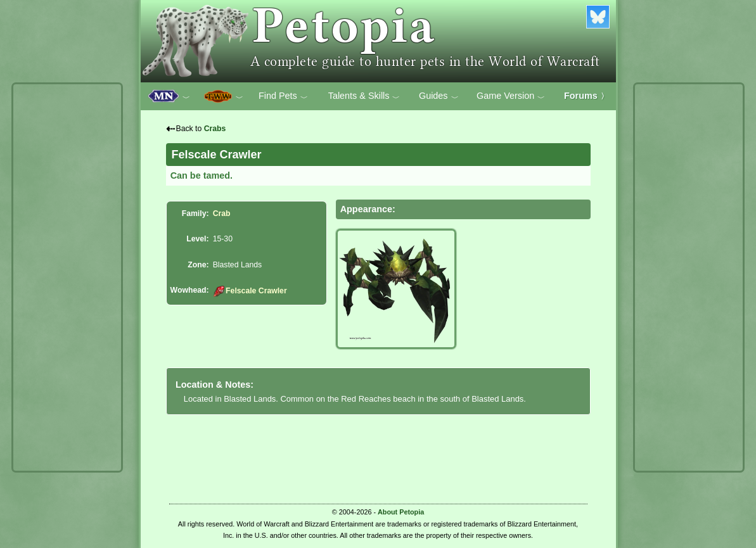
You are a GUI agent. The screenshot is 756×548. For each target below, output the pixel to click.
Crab (222, 213)
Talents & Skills (364, 96)
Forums (586, 96)
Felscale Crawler (250, 291)
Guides (439, 96)
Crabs (215, 129)
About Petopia (401, 512)
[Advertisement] (67, 277)
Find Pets (283, 96)
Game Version (511, 96)
